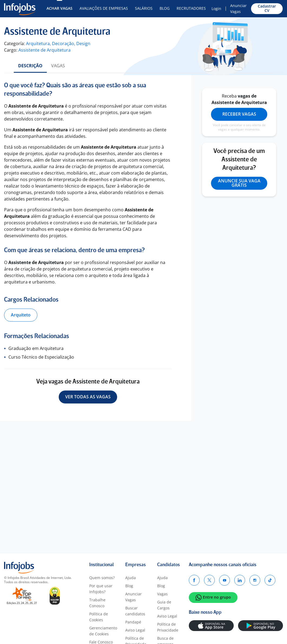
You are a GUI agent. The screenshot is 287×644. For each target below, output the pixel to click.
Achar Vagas (60, 8)
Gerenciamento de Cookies (103, 631)
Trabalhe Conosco (97, 603)
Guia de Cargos (164, 605)
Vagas (58, 66)
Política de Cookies (99, 617)
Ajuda (131, 578)
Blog (165, 8)
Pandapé (133, 622)
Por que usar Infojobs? (101, 589)
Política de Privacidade (168, 627)
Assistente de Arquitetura (44, 50)
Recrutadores (191, 8)
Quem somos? (102, 578)
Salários (144, 8)
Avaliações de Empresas (104, 8)
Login (216, 9)
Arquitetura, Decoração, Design (58, 44)
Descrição (30, 66)
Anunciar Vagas (238, 9)
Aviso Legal (135, 630)
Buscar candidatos (135, 611)
